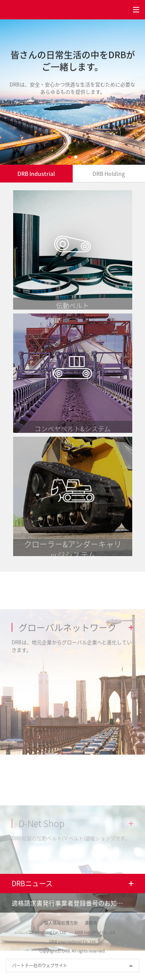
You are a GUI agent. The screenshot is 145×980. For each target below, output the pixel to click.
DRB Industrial (36, 174)
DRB (17, 10)
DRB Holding (109, 174)
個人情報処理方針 (61, 923)
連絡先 (91, 923)
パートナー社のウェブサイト (40, 965)
